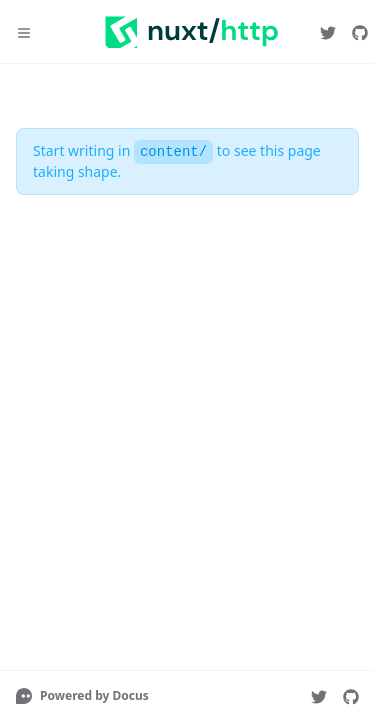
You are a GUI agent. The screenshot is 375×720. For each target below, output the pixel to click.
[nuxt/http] (360, 32)
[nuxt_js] (328, 32)
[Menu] (24, 32)
